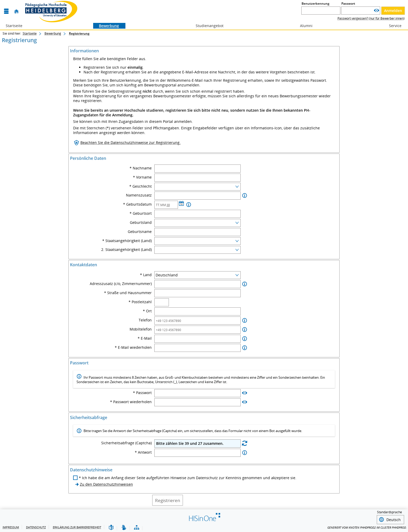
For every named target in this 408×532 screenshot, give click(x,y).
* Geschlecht (141, 186)
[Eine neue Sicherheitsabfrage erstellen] (245, 443)
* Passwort (142, 393)
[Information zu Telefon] (245, 321)
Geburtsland (141, 223)
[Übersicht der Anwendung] (137, 528)
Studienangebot (207, 26)
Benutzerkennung (315, 4)
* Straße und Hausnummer (128, 293)
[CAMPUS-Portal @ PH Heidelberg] (50, 11)
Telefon (145, 320)
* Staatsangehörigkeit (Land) (127, 241)
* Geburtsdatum (137, 204)
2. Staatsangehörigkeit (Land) (126, 250)
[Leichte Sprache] (111, 528)
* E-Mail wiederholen (133, 347)
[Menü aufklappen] (6, 11)
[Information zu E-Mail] (245, 339)
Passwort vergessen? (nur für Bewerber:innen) (371, 18)
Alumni (303, 26)
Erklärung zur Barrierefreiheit (77, 527)
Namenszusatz (139, 195)
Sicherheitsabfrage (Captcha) (126, 443)
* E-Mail (145, 338)
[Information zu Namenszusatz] (245, 196)
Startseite (14, 26)
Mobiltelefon (141, 329)
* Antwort (143, 452)
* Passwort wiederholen (131, 402)
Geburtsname (140, 232)
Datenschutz (36, 527)
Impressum (11, 527)
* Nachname (141, 168)
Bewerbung (106, 26)
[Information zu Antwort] (245, 453)
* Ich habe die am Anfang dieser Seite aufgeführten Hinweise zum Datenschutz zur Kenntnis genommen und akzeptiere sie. (188, 478)
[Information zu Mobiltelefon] (245, 330)
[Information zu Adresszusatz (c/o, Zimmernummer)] (245, 284)
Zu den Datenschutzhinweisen (106, 484)
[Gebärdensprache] (124, 528)
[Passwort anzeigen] (377, 11)
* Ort (147, 311)
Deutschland (167, 275)
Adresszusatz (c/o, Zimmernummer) (121, 284)
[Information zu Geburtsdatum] (189, 205)
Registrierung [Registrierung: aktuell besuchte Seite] (79, 33)
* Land (146, 275)
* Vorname (142, 177)
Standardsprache (390, 512)
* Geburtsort (141, 213)
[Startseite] (16, 11)
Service (392, 26)
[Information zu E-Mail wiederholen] (245, 348)
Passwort (348, 4)
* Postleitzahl (140, 302)
